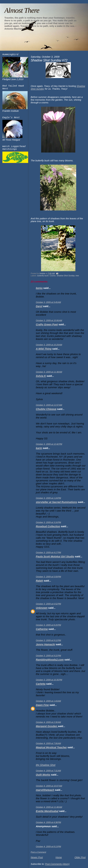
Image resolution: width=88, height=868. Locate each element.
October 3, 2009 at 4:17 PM (48, 553)
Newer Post (37, 857)
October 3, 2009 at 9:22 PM (48, 656)
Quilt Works (43, 775)
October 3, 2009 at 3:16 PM (48, 522)
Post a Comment (38, 852)
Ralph (39, 581)
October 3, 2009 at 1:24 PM (48, 498)
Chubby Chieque (46, 409)
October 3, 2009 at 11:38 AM (49, 372)
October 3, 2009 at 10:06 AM (49, 321)
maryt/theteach (45, 790)
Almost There (22, 10)
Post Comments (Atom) (57, 864)
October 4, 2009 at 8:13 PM (48, 847)
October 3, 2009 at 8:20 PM (48, 625)
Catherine (42, 629)
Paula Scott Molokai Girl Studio (55, 556)
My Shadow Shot (46, 765)
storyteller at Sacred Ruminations (56, 502)
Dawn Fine (42, 705)
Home (59, 857)
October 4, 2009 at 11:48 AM (49, 807)
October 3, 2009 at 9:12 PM (48, 640)
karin (39, 448)
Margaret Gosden (47, 726)
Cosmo (53, 276)
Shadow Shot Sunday (66, 276)
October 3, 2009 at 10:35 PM (49, 680)
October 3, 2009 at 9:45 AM (48, 302)
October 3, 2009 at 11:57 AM (49, 405)
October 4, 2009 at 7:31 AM (48, 771)
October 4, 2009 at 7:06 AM (48, 743)
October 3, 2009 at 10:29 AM (49, 345)
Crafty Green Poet (47, 324)
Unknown (42, 608)
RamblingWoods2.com (50, 660)
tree (77, 276)
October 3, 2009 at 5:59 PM (48, 577)
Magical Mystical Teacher (51, 747)
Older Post (80, 857)
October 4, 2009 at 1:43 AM (48, 701)
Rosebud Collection (48, 526)
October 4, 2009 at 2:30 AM (48, 722)
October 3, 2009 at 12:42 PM (49, 444)
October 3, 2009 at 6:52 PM (48, 604)
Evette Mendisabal (47, 811)
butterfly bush (43, 276)
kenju (39, 288)
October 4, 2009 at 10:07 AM (49, 786)
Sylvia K (41, 376)
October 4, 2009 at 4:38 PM (48, 822)
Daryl (39, 306)
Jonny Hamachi (45, 644)
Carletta (41, 684)
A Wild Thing (44, 349)
